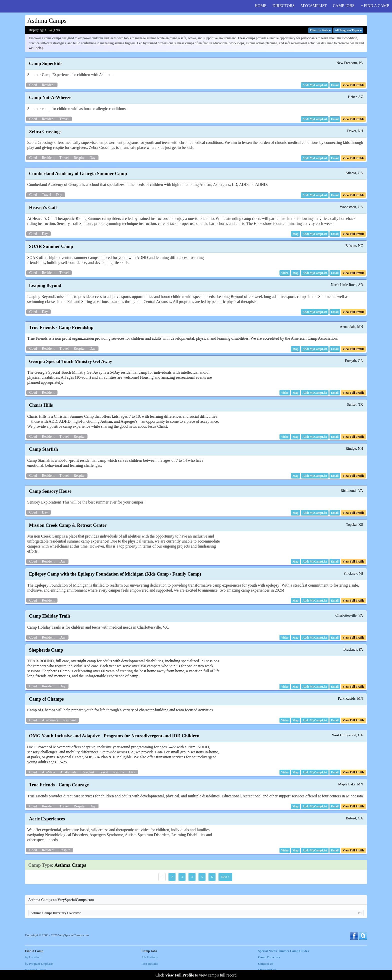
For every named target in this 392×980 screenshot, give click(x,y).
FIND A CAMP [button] (375, 6)
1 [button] (162, 877)
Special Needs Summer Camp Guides (283, 951)
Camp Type (40, 865)
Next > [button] (225, 877)
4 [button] (192, 877)
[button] (335, 85)
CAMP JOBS (343, 6)
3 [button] (182, 877)
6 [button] (212, 877)
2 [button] (172, 877)
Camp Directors (269, 957)
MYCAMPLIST (314, 6)
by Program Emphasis (39, 964)
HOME (261, 6)
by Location (33, 957)
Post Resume (150, 964)
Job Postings (149, 957)
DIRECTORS (284, 6)
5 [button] (202, 877)
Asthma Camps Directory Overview (196, 913)
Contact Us (266, 964)
